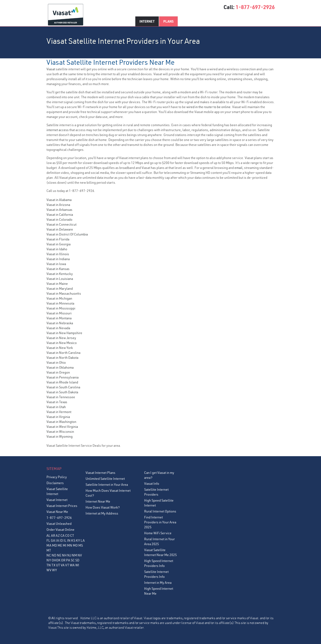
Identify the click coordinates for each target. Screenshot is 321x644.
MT (49, 550)
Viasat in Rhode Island (62, 382)
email (238, 168)
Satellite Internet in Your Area (107, 485)
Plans (168, 21)
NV (80, 555)
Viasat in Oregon (58, 372)
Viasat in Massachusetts (64, 293)
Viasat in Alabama (59, 200)
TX (53, 565)
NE (59, 555)
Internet (147, 21)
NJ (69, 555)
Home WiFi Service (158, 533)
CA (63, 536)
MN (70, 545)
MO (75, 545)
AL (48, 536)
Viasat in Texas (57, 402)
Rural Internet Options (160, 511)
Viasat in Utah (56, 407)
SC (73, 560)
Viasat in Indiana (58, 259)
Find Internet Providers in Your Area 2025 (160, 522)
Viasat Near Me (57, 512)
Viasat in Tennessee (61, 397)
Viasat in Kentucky (60, 274)
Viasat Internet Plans (100, 473)
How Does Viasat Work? (103, 507)
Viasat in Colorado (59, 219)
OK (58, 560)
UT (58, 565)
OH (54, 560)
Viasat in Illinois (58, 254)
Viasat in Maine (57, 284)
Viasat (51, 69)
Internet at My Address (102, 513)
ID (61, 540)
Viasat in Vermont (59, 412)
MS (81, 545)
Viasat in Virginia (58, 417)
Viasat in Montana (59, 318)
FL (48, 540)
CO (67, 536)
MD (54, 545)
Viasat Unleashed (59, 524)
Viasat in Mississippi (61, 308)
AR (53, 536)
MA (49, 545)
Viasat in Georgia (59, 244)
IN (69, 540)
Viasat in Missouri (59, 313)
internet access (58, 130)
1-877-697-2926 (255, 7)
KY (78, 540)
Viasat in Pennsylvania (63, 377)
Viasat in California (60, 215)
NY (49, 560)
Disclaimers (55, 483)
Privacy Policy (57, 477)
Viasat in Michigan (59, 298)
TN (49, 565)
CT (72, 536)
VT (67, 565)
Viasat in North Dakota (62, 358)
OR (63, 560)
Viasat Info (152, 484)
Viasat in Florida (58, 239)
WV (49, 570)
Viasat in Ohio (56, 362)
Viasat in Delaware (60, 229)
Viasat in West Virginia (62, 427)
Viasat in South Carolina (63, 387)
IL (65, 540)
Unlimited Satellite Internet (105, 479)
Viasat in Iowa (56, 264)
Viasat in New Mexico (62, 343)
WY (54, 570)
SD (77, 560)
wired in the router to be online (208, 107)
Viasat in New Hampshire (64, 333)
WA (72, 565)
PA (68, 560)
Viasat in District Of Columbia (67, 234)
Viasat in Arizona (58, 205)
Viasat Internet (57, 500)
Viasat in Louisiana (60, 279)
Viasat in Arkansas (59, 210)
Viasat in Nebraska (60, 323)
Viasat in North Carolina (63, 353)
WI (77, 565)
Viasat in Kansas (58, 269)
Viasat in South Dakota (62, 392)
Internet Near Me (98, 501)
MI (65, 545)
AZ (58, 536)
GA (53, 540)
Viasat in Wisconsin (60, 432)
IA (57, 540)
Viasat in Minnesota (60, 303)
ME (60, 545)
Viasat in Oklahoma (60, 367)
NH (64, 555)
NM (74, 555)
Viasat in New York (60, 348)
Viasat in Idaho (57, 249)
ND (54, 555)
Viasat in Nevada (58, 328)
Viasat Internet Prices (62, 506)
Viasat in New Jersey (61, 338)
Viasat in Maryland (60, 289)
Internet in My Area (158, 583)
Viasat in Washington (61, 422)
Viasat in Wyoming (60, 436)
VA (63, 565)
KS (73, 540)
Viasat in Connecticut (61, 224)
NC (49, 555)
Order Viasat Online (60, 530)
